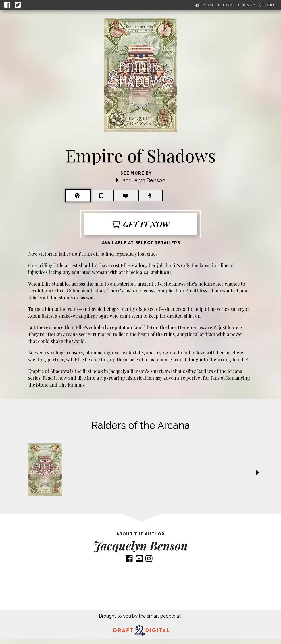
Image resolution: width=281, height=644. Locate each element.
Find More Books (214, 5)
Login (266, 5)
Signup (245, 5)
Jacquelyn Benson (143, 180)
